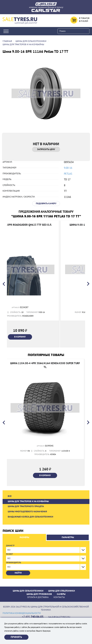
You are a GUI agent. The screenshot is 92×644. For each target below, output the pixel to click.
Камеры (61, 594)
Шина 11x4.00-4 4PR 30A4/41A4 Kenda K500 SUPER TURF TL (46, 365)
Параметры (68, 537)
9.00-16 (68, 168)
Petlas (68, 174)
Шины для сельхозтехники (28, 591)
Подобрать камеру (46, 204)
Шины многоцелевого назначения (27, 512)
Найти (18, 573)
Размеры (24, 537)
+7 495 (33, 617)
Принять (16, 637)
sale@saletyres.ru (59, 617)
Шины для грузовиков (39, 594)
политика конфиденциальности (22, 613)
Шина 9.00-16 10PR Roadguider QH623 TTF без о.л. (46, 225)
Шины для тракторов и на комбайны (28, 501)
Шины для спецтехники (62, 591)
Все (10, 496)
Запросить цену (46, 149)
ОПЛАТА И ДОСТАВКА (38, 597)
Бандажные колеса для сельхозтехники (30, 517)
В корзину (46, 337)
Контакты (59, 597)
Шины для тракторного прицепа (26, 506)
